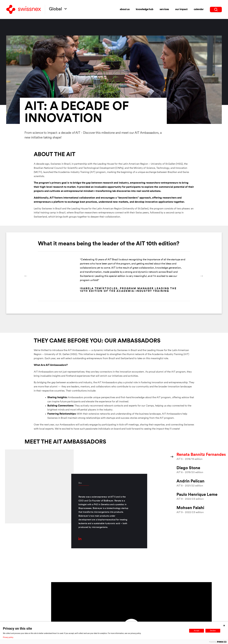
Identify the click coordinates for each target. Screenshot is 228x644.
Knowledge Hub (145, 9)
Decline (213, 631)
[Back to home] (24, 10)
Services (164, 9)
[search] (216, 9)
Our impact (181, 9)
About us (125, 9)
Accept (197, 631)
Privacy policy (8, 637)
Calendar (199, 9)
